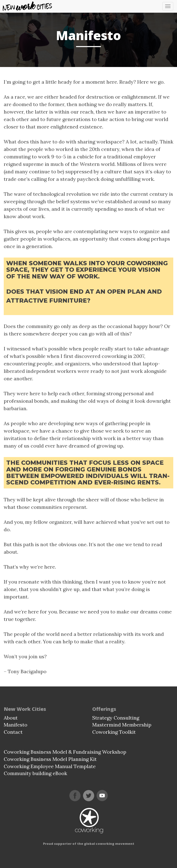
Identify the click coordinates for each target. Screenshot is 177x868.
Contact (13, 732)
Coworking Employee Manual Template (50, 766)
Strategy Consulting (116, 718)
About (11, 718)
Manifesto (16, 725)
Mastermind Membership (122, 725)
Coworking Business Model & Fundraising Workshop (65, 752)
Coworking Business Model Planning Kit (50, 759)
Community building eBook (35, 773)
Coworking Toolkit (114, 732)
